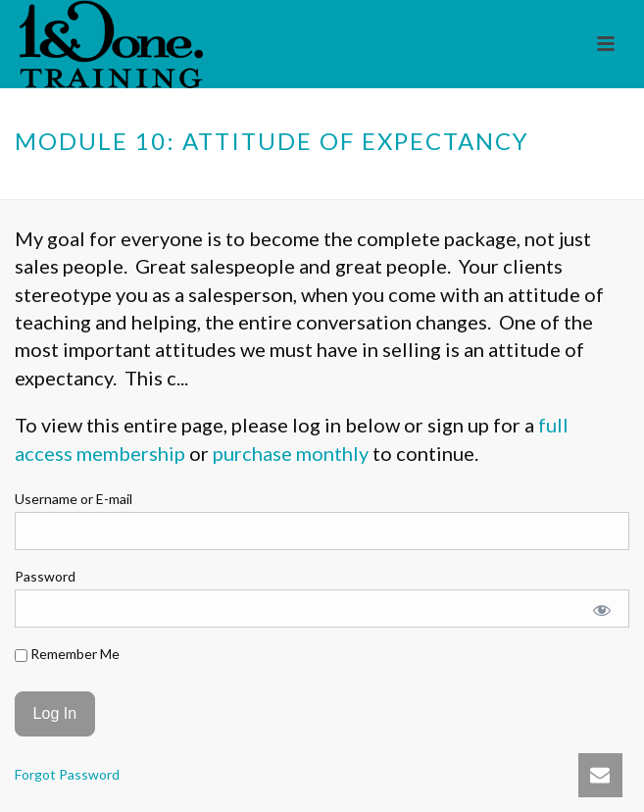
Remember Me (67, 654)
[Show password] (602, 610)
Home (198, 185)
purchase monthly (291, 453)
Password (45, 576)
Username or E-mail (74, 499)
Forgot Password (67, 774)
